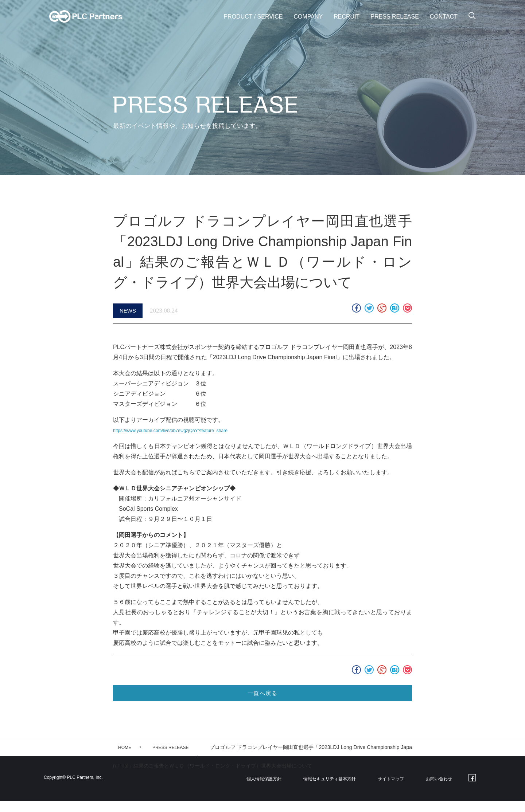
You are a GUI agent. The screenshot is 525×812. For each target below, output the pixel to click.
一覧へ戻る (262, 701)
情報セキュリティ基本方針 (337, 789)
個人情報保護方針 (272, 789)
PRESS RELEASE (395, 17)
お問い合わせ (441, 789)
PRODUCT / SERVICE (253, 17)
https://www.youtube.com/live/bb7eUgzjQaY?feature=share (189, 433)
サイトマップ (397, 789)
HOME (126, 758)
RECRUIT (347, 17)
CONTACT (444, 17)
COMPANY (308, 17)
